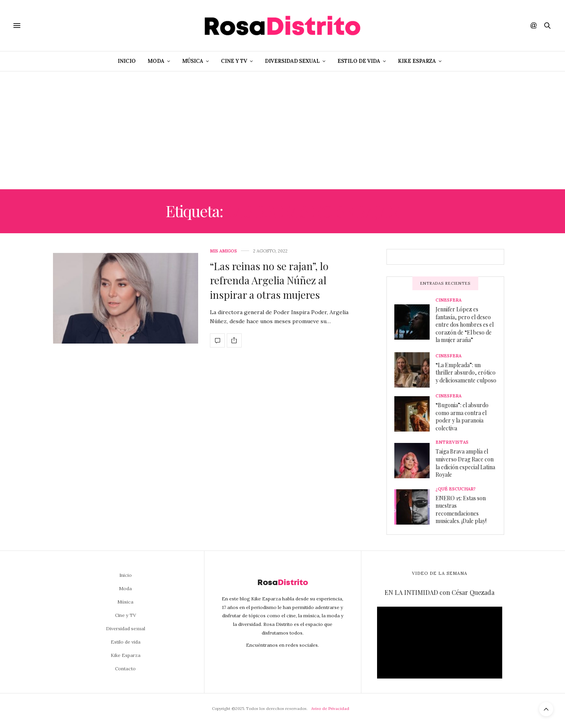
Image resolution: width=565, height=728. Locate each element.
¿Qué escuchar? (456, 489)
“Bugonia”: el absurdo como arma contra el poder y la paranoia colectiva (462, 417)
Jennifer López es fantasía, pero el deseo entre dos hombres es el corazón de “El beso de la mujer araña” (465, 325)
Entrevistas (452, 442)
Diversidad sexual (292, 61)
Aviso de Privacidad (330, 709)
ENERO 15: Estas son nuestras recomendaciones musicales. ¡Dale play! (461, 510)
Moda (156, 61)
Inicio (127, 61)
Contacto (125, 669)
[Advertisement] (282, 130)
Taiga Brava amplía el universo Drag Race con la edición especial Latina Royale (465, 463)
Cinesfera (448, 300)
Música (193, 61)
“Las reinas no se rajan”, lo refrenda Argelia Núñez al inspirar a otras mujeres (269, 280)
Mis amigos (223, 251)
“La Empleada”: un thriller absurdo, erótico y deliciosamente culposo (466, 373)
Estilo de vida (359, 61)
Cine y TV (234, 61)
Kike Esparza (417, 61)
